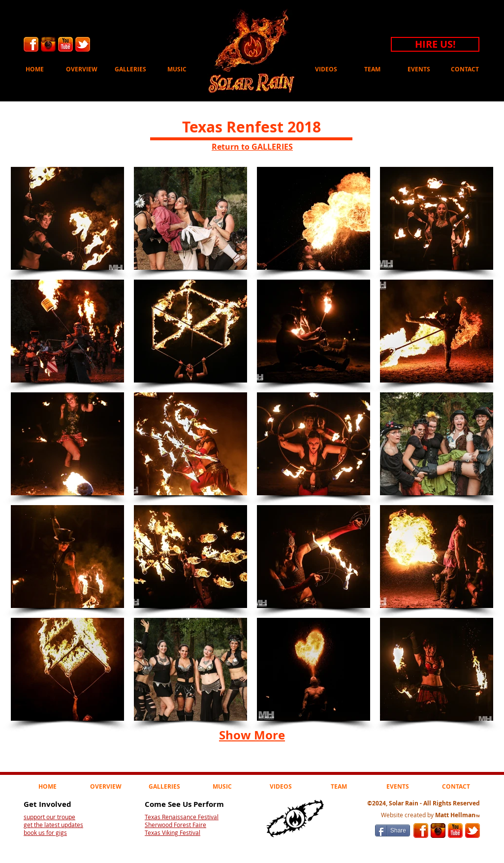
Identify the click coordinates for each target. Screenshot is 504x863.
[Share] (393, 831)
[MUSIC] (177, 70)
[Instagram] (48, 44)
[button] (67, 218)
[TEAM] (372, 70)
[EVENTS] (419, 70)
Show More (252, 735)
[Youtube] (65, 44)
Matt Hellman (457, 815)
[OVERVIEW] (81, 70)
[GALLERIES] (130, 70)
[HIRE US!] (435, 44)
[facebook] (31, 44)
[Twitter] (83, 44)
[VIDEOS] (326, 70)
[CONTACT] (465, 70)
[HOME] (35, 70)
